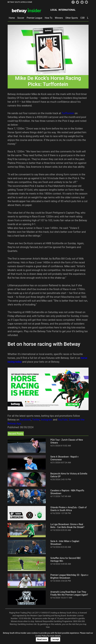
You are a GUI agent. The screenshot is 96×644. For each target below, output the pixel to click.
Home (12, 18)
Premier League (34, 18)
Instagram (46, 420)
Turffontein (68, 113)
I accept (55, 639)
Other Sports (72, 18)
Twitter (36, 420)
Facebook (25, 420)
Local (54, 10)
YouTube (63, 420)
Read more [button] (42, 639)
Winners (59, 18)
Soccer (21, 18)
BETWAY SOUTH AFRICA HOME (20, 2)
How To (48, 18)
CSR (83, 18)
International (67, 10)
